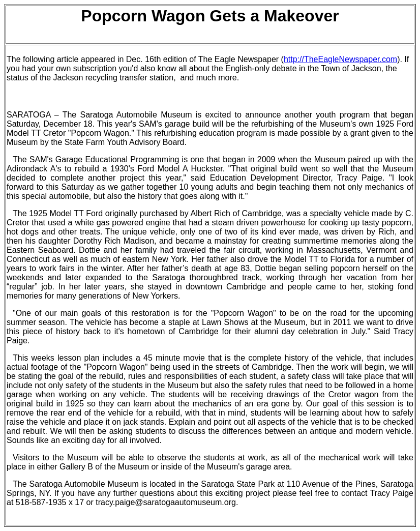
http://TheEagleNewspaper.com (340, 59)
